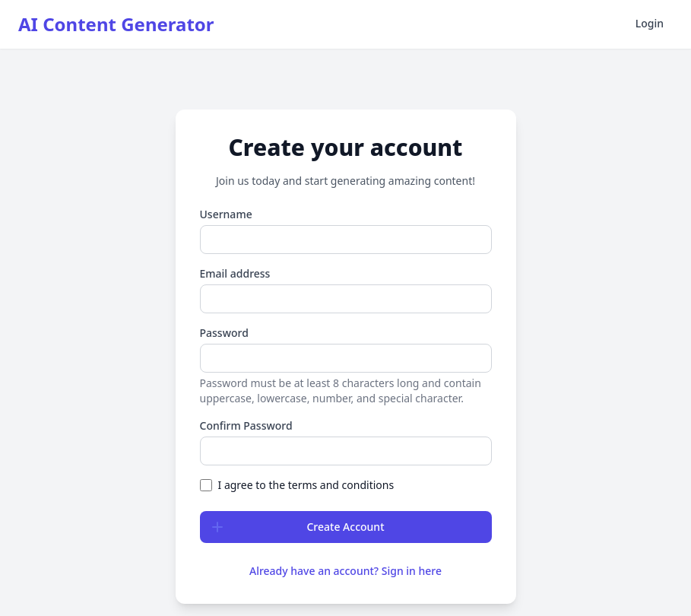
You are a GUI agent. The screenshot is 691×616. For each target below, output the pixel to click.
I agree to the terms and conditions (306, 485)
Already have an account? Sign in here (345, 571)
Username (226, 214)
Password (224, 333)
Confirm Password (246, 425)
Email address (235, 273)
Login (650, 23)
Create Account (293, 527)
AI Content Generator (116, 24)
